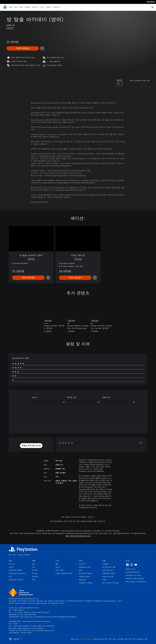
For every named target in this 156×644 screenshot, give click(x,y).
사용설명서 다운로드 (86, 583)
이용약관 (105, 564)
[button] (31, 446)
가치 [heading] (57, 561)
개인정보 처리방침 (86, 639)
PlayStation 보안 (85, 567)
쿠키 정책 (112, 639)
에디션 (35, 397)
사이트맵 (120, 639)
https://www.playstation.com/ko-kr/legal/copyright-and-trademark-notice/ (37, 603)
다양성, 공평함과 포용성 (64, 573)
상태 (80, 570)
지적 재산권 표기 (108, 570)
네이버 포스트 (130, 569)
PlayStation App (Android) (135, 578)
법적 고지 (75, 639)
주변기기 (35, 7)
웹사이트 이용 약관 (100, 639)
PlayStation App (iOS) (133, 575)
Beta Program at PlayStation (136, 582)
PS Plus (27, 7)
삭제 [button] (140, 443)
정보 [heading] (10, 561)
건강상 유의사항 (108, 576)
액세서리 (35, 576)
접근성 (58, 567)
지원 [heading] (81, 561)
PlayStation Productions (17, 573)
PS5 (16, 7)
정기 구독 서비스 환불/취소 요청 (136, 639)
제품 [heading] (34, 561)
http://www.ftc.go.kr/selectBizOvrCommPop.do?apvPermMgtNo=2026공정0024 (48, 617)
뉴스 (42, 7)
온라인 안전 (60, 570)
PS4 (21, 7)
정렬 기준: (106, 397)
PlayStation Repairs (86, 573)
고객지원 (56, 7)
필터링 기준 (72, 397)
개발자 (105, 580)
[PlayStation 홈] (5, 7)
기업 (10, 576)
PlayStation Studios (15, 570)
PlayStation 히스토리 (16, 580)
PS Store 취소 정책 (109, 567)
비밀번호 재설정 (84, 576)
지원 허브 (82, 564)
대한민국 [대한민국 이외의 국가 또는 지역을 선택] (16, 639)
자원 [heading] (104, 561)
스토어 (48, 7)
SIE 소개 (12, 564)
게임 (10, 7)
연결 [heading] (127, 561)
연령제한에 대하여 (109, 573)
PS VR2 (35, 570)
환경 (57, 564)
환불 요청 (82, 580)
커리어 (11, 567)
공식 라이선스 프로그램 (110, 583)
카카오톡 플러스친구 (133, 572)
